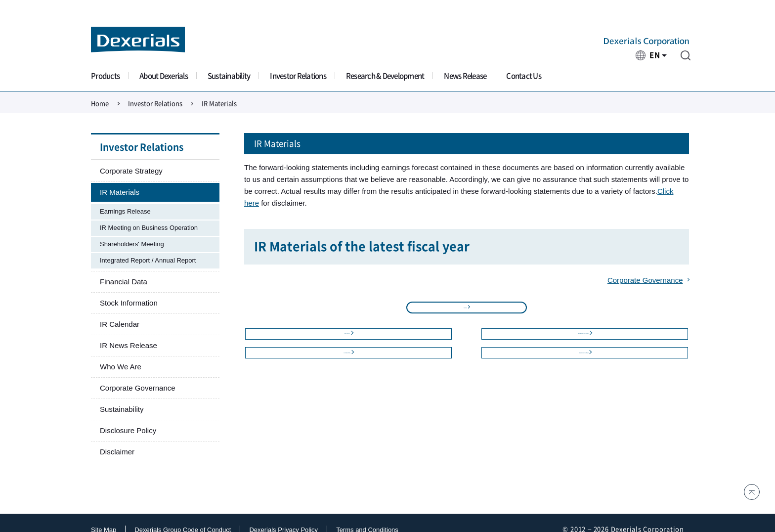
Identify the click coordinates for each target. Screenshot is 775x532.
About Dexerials (164, 76)
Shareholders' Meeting (132, 244)
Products (105, 76)
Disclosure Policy (128, 430)
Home (100, 104)
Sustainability (229, 76)
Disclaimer (117, 452)
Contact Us (524, 76)
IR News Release (129, 345)
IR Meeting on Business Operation (149, 228)
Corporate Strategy (131, 171)
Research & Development (385, 76)
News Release (465, 76)
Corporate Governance (645, 280)
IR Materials (120, 192)
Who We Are (121, 367)
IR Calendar (120, 324)
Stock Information (129, 303)
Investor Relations (298, 76)
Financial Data (124, 282)
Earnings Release (125, 211)
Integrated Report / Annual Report (148, 260)
